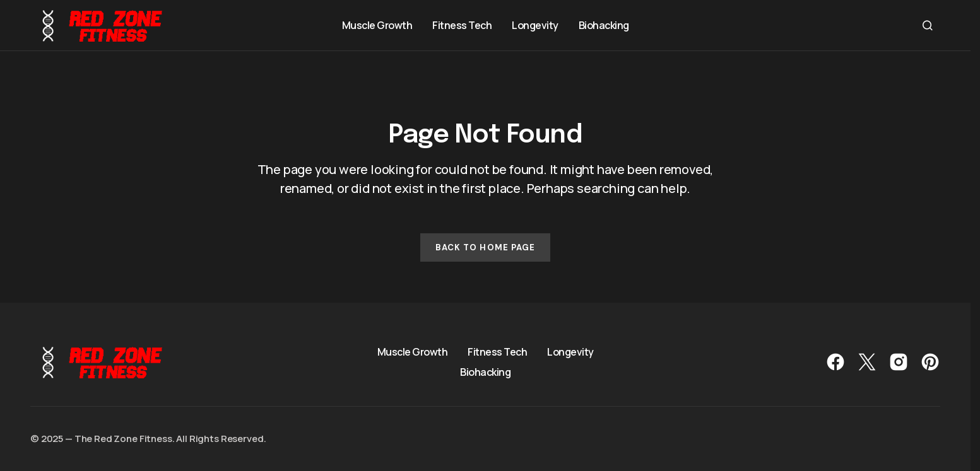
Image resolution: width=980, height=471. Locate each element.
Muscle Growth (413, 352)
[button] (928, 25)
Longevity (570, 352)
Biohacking (485, 372)
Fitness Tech (497, 352)
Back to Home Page (485, 247)
